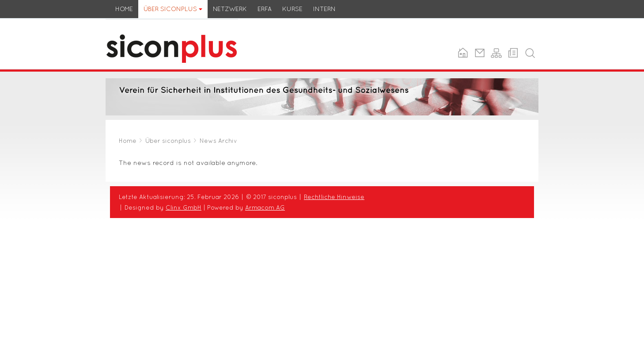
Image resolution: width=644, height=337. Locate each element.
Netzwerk (230, 9)
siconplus (121, 24)
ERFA (265, 9)
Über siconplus (173, 9)
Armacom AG (265, 207)
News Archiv (218, 141)
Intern (324, 9)
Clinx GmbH (184, 207)
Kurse (292, 9)
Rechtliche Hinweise (334, 197)
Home (124, 9)
